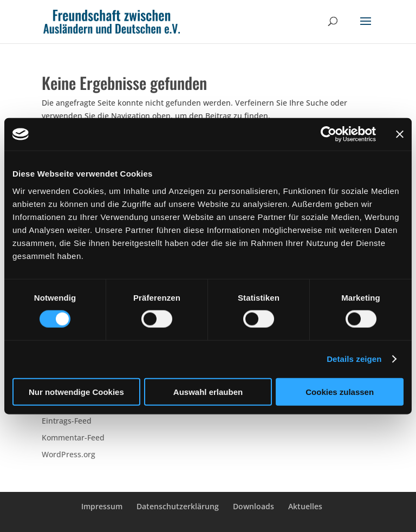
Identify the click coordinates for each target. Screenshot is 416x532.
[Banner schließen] (400, 134)
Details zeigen (354, 359)
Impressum (102, 506)
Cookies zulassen (340, 391)
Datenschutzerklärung (178, 506)
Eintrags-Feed (67, 421)
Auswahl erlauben (208, 391)
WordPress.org (69, 454)
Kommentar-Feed (73, 437)
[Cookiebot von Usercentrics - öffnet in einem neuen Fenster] (329, 134)
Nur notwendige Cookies (76, 391)
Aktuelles (305, 506)
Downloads (253, 506)
